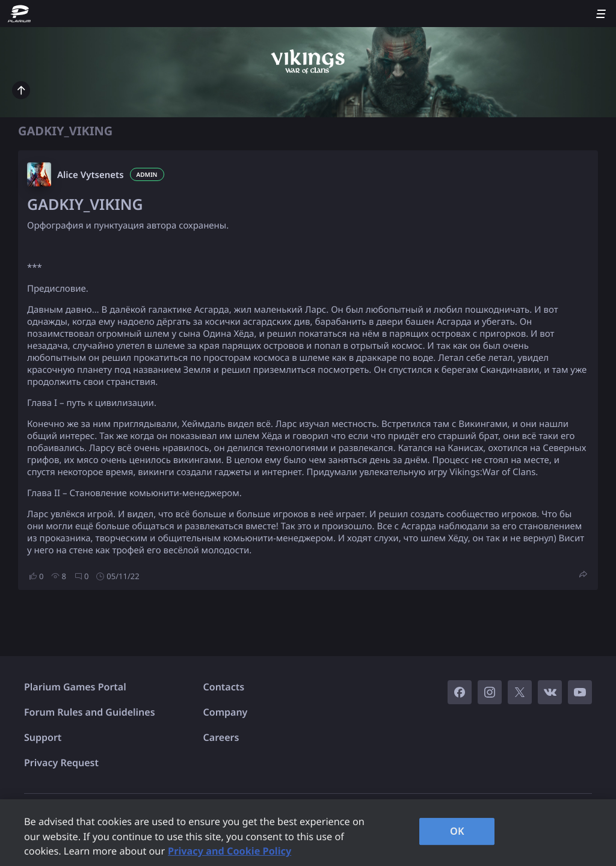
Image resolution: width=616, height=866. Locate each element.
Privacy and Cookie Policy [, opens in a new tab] (229, 851)
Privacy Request (61, 763)
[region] (308, 833)
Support (43, 737)
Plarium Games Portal (75, 687)
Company (226, 712)
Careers (221, 737)
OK (457, 831)
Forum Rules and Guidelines (90, 712)
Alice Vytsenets (91, 175)
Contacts (224, 687)
